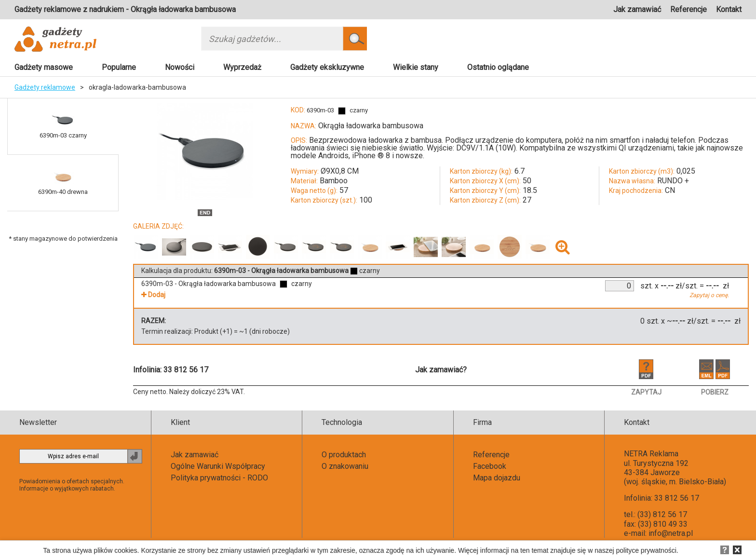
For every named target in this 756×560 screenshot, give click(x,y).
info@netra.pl (671, 533)
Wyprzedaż (242, 67)
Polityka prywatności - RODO (219, 478)
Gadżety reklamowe (45, 87)
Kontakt (729, 9)
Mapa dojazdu (497, 478)
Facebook (490, 466)
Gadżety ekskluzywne (327, 67)
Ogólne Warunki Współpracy (218, 466)
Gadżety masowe (44, 67)
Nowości (180, 67)
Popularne (119, 67)
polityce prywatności (646, 550)
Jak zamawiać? (441, 370)
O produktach (344, 455)
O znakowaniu (345, 466)
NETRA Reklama (651, 454)
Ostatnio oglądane (498, 67)
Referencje (688, 9)
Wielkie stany (416, 67)
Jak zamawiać (637, 9)
